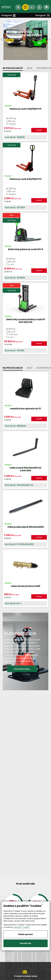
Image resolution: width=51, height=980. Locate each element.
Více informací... (22, 669)
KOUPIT (39, 130)
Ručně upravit (26, 934)
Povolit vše (26, 943)
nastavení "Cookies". (21, 927)
